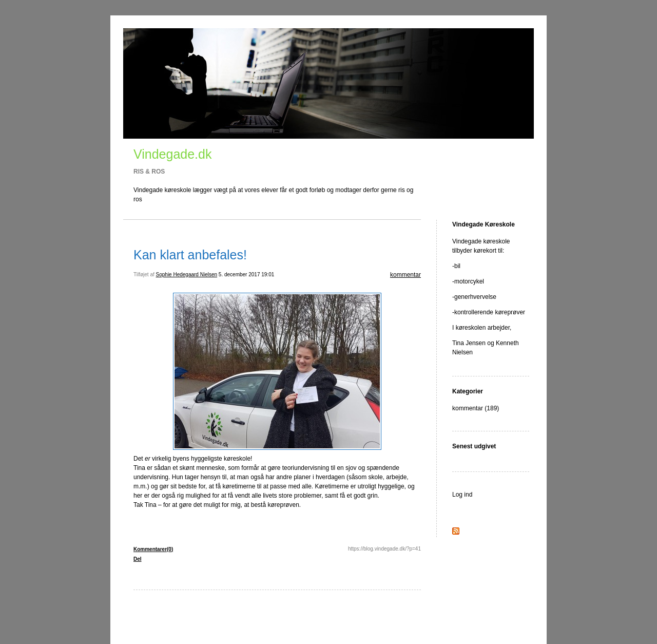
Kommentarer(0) (153, 549)
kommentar (405, 275)
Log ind (462, 495)
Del (138, 559)
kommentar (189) (476, 408)
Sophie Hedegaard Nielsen (187, 274)
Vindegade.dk (172, 154)
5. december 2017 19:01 (246, 274)
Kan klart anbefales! (190, 255)
